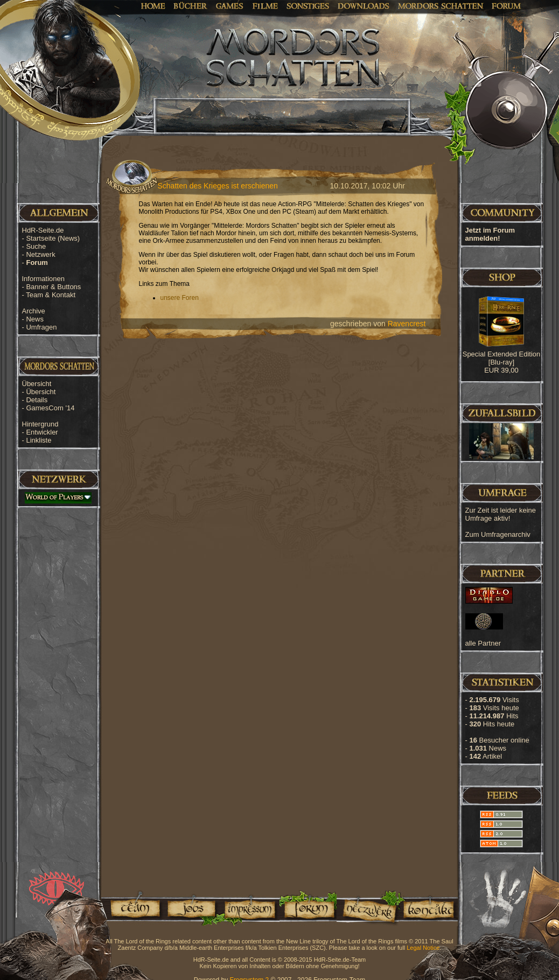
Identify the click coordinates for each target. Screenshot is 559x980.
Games (230, 5)
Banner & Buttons (53, 287)
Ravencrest (407, 324)
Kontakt (428, 908)
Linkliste (39, 440)
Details (37, 400)
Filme (265, 5)
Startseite (53, 238)
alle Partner (483, 643)
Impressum (249, 908)
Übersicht (41, 392)
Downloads (364, 5)
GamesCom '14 (50, 408)
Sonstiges (308, 5)
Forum (506, 5)
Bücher (191, 5)
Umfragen (41, 327)
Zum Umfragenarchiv (498, 534)
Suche (36, 246)
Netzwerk (40, 254)
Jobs (191, 908)
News (35, 319)
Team (132, 908)
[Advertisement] (505, 345)
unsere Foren (180, 298)
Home (153, 5)
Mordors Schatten (441, 5)
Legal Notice (423, 948)
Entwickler (42, 432)
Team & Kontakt (51, 295)
